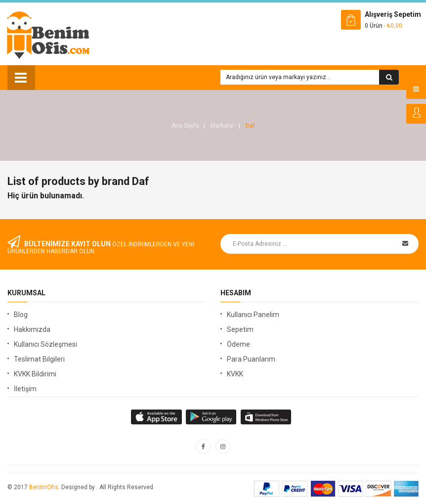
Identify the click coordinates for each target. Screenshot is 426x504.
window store (267, 417)
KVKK (235, 374)
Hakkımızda (32, 329)
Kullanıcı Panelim (253, 315)
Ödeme (238, 344)
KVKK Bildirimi (35, 374)
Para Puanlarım (251, 359)
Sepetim (240, 329)
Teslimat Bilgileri (39, 359)
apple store (212, 417)
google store (157, 417)
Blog (21, 315)
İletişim (25, 389)
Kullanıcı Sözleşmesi (45, 344)
